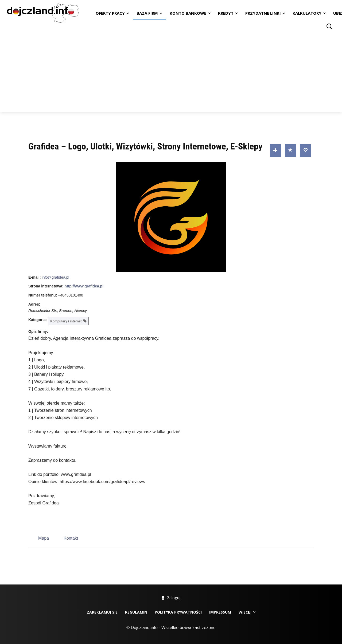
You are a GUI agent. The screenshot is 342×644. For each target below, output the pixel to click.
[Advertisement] (171, 72)
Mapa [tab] (44, 538)
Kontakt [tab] (71, 538)
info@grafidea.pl (56, 277)
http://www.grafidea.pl (84, 286)
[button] (329, 26)
